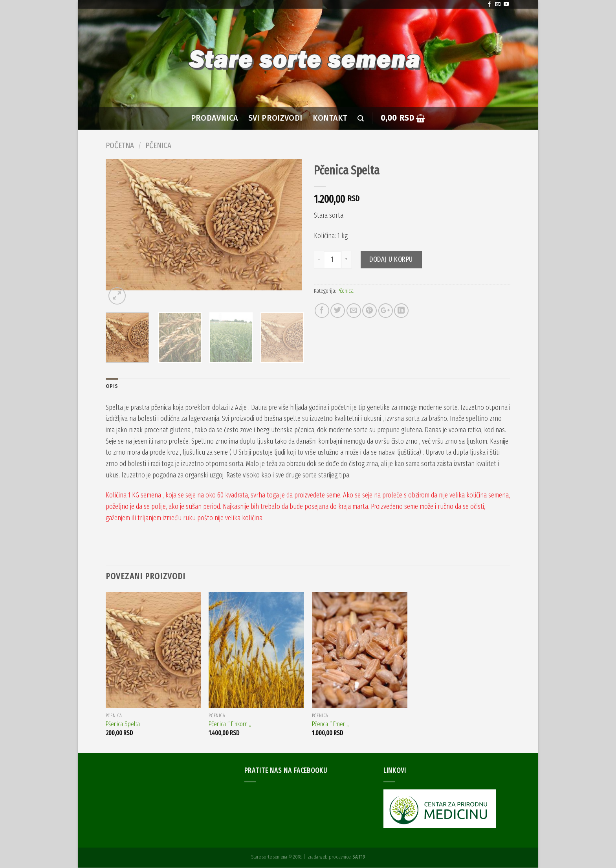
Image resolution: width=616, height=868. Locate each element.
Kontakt (330, 118)
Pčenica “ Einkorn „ (230, 725)
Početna (120, 145)
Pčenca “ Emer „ (330, 725)
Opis (112, 386)
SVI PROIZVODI (275, 118)
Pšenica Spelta (123, 725)
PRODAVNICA (214, 118)
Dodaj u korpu (391, 259)
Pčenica (158, 145)
